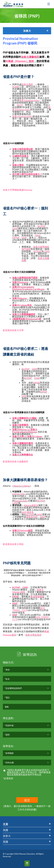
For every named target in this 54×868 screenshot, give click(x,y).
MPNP (16, 238)
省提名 (35, 505)
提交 (27, 800)
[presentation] (25, 786)
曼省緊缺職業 (37, 596)
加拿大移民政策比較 (23, 149)
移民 (31, 530)
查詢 (14, 635)
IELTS (20, 105)
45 (14, 156)
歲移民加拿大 (22, 156)
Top (27, 863)
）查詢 (30, 61)
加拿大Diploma (20, 282)
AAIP (38, 235)
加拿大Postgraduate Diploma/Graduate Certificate (28, 288)
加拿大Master (20, 298)
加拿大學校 (18, 165)
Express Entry (33, 100)
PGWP (16, 87)
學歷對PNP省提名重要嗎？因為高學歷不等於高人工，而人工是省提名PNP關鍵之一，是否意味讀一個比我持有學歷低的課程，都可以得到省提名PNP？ (27, 573)
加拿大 (23, 100)
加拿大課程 (27, 84)
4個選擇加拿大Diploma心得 (27, 319)
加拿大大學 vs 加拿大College (27, 436)
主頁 (5, 824)
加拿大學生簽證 (33, 635)
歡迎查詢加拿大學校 (13, 544)
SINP (24, 238)
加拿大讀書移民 (30, 57)
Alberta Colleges (22, 486)
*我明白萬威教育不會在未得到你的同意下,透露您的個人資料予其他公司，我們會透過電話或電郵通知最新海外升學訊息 (29, 772)
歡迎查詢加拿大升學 (13, 330)
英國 (5, 842)
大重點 (33, 418)
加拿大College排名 (22, 305)
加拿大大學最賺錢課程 (24, 314)
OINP (15, 228)
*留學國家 (9, 754)
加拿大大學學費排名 (23, 455)
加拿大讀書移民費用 (23, 443)
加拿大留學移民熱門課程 (35, 248)
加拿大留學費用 (20, 425)
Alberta (28, 505)
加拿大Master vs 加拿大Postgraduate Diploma (25, 431)
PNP (35, 517)
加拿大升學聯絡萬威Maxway (18, 190)
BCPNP (42, 226)
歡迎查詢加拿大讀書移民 (16, 461)
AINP (15, 603)
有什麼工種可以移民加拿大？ (27, 174)
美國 (5, 830)
